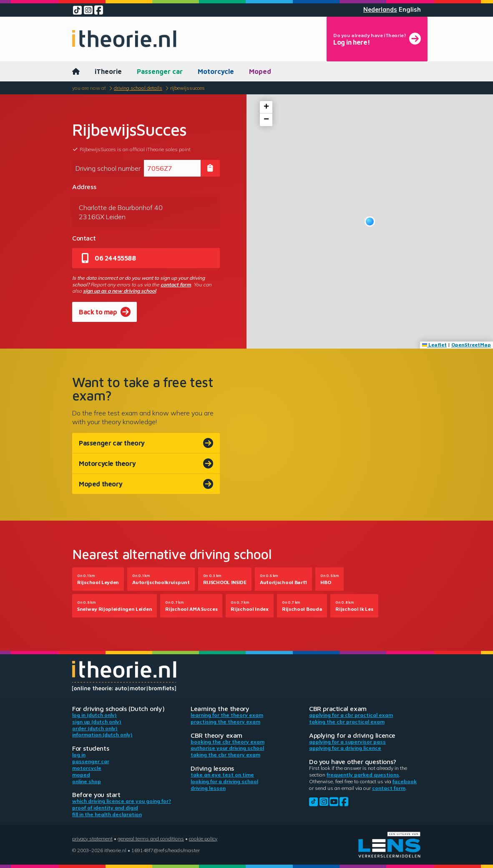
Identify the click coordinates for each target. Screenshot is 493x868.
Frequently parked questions (363, 775)
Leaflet (434, 345)
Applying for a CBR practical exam (351, 715)
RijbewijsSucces (187, 88)
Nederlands (380, 10)
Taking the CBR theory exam (225, 755)
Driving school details (138, 88)
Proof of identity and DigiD (105, 808)
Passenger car (160, 71)
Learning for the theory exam (227, 715)
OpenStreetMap (471, 345)
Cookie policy (203, 839)
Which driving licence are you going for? (122, 801)
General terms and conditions (151, 839)
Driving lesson (208, 788)
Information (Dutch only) (102, 735)
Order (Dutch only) (95, 728)
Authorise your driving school (227, 748)
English (410, 10)
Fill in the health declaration (107, 814)
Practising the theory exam (225, 722)
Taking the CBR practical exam (347, 722)
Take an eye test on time (222, 775)
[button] (370, 221)
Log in (79, 755)
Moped (260, 71)
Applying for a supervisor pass (347, 742)
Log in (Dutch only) (94, 715)
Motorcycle (216, 71)
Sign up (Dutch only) (97, 722)
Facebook (405, 781)
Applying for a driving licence (345, 748)
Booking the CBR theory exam (228, 742)
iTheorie (108, 71)
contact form (176, 285)
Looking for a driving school (224, 781)
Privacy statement (92, 839)
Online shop (87, 781)
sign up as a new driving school (119, 291)
